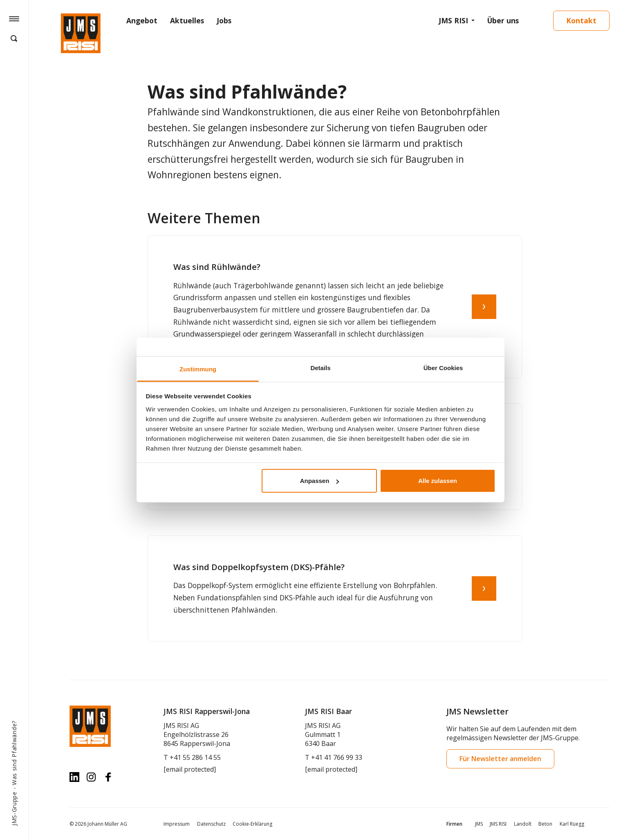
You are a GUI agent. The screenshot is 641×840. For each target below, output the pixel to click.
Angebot (142, 20)
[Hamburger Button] (14, 18)
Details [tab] (320, 368)
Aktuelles (187, 20)
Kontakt (581, 20)
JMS (479, 824)
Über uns (503, 20)
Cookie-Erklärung (252, 824)
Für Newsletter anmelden (500, 759)
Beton (545, 824)
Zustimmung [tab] (198, 369)
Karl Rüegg (572, 824)
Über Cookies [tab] (443, 368)
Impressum (177, 824)
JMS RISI (453, 20)
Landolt (523, 824)
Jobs (224, 20)
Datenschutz (211, 824)
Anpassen (320, 481)
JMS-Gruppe (14, 809)
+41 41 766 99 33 (337, 757)
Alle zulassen (438, 481)
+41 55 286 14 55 (195, 757)
